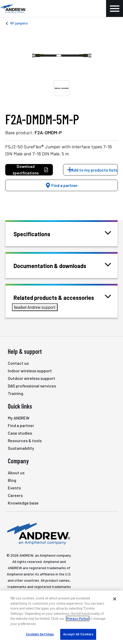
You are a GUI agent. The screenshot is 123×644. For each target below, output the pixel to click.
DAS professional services (32, 386)
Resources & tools (25, 441)
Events (14, 488)
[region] (62, 617)
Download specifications (30, 170)
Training (16, 393)
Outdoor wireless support (32, 378)
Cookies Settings (40, 634)
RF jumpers (19, 23)
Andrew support (35, 307)
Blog (12, 480)
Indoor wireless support (30, 371)
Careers (15, 495)
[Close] (115, 599)
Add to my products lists (94, 170)
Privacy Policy (78, 618)
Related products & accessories (60, 297)
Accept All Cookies (78, 634)
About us (16, 473)
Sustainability (21, 448)
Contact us (18, 363)
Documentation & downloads (56, 265)
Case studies (20, 433)
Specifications (38, 233)
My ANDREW (19, 418)
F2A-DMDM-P (48, 132)
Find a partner (62, 185)
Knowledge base (23, 503)
